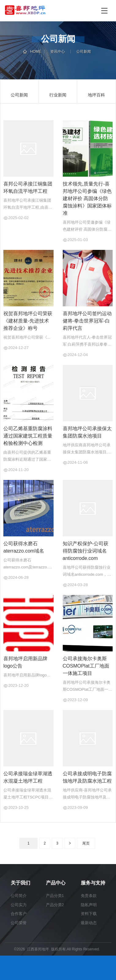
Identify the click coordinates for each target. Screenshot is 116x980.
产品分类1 (55, 896)
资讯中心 (58, 52)
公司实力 (19, 905)
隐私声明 (89, 905)
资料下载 (89, 914)
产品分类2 (55, 905)
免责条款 (89, 896)
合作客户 (19, 914)
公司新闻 (84, 52)
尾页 (86, 843)
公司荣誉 (19, 923)
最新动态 (89, 923)
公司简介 (19, 896)
